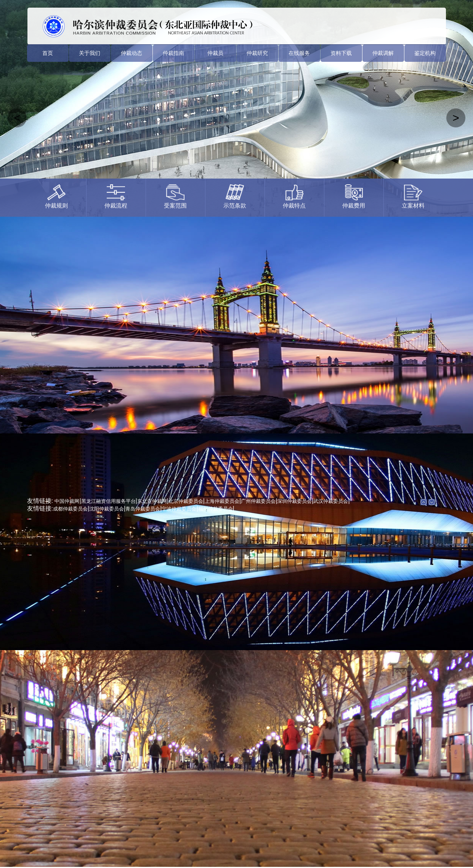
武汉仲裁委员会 (331, 501)
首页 (48, 53)
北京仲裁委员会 (186, 501)
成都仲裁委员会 (70, 509)
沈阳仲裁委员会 (107, 509)
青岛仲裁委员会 (143, 509)
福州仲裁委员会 (216, 509)
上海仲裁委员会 (222, 501)
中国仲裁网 (67, 501)
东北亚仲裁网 (152, 501)
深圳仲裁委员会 (294, 501)
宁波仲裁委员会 (179, 509)
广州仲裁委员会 (258, 501)
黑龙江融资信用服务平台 (108, 501)
